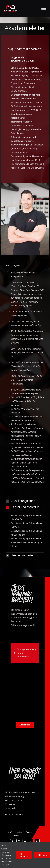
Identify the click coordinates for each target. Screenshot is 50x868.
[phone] (37, 842)
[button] (25, 501)
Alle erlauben (24, 855)
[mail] (31, 842)
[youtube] (25, 842)
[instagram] (19, 842)
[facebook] (13, 842)
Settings (5, 864)
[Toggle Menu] (44, 8)
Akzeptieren (25, 725)
